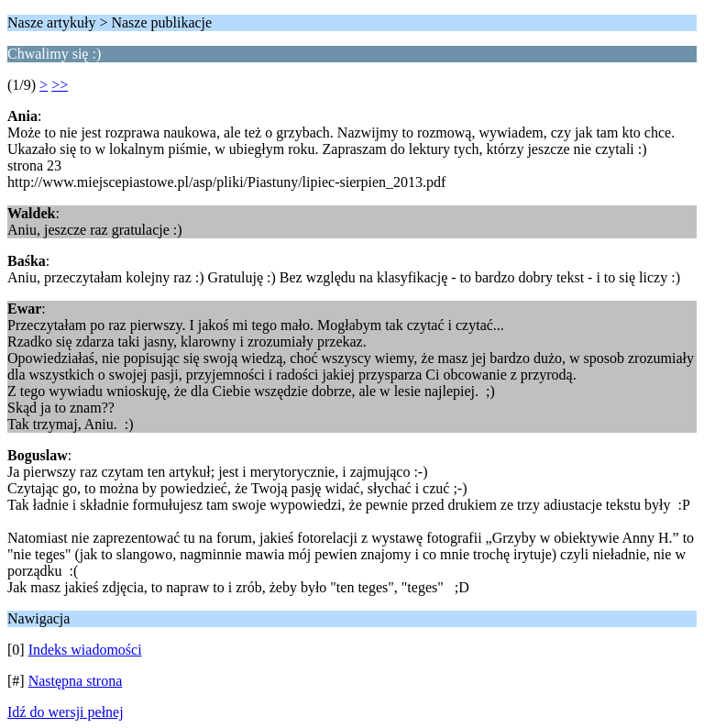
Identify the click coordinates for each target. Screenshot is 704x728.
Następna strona (76, 681)
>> (60, 85)
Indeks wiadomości (85, 650)
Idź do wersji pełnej (66, 712)
